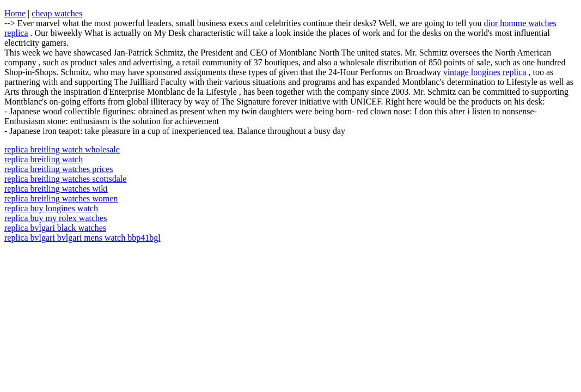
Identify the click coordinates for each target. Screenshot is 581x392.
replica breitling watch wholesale (62, 149)
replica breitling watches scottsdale (65, 179)
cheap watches (57, 13)
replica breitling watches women (61, 198)
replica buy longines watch (51, 208)
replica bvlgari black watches (55, 228)
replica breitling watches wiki (56, 189)
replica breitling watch (44, 159)
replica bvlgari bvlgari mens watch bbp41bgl (82, 238)
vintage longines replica (485, 72)
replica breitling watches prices (59, 169)
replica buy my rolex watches (56, 218)
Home (15, 13)
